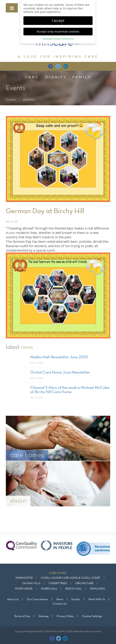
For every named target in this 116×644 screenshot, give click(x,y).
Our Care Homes (37, 599)
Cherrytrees (58, 583)
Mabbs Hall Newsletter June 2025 (59, 357)
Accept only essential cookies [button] (58, 31)
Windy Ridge (24, 589)
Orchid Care (84, 583)
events (29, 100)
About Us (13, 599)
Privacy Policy (65, 616)
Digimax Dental (93, 632)
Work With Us (97, 599)
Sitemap (43, 616)
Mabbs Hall (49, 589)
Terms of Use (22, 616)
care (32, 77)
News (60, 599)
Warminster (24, 578)
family (82, 77)
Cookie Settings (92, 616)
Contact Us (60, 604)
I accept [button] (58, 19)
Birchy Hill (74, 589)
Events (76, 599)
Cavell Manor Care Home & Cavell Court (71, 578)
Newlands (97, 589)
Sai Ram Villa (31, 583)
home (11, 100)
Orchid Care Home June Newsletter (60, 373)
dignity (56, 77)
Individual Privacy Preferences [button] (58, 38)
